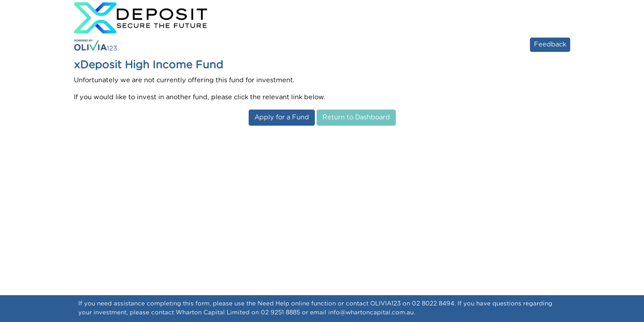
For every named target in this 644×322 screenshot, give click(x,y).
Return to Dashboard (356, 117)
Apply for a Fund (282, 117)
